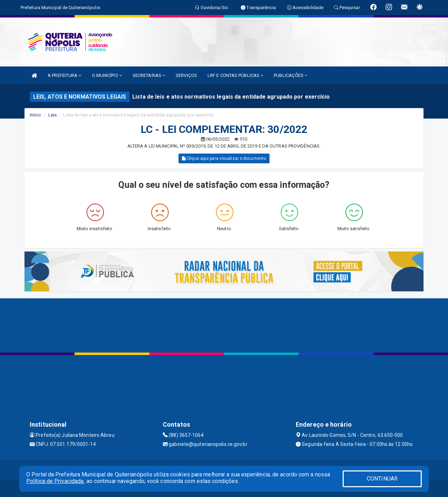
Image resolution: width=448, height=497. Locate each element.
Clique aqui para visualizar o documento (224, 158)
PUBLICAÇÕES (290, 75)
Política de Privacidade (55, 481)
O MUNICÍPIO (107, 75)
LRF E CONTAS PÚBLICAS (235, 75)
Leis (52, 115)
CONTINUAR (382, 479)
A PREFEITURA (64, 75)
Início (35, 115)
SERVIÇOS (186, 75)
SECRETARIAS (149, 75)
